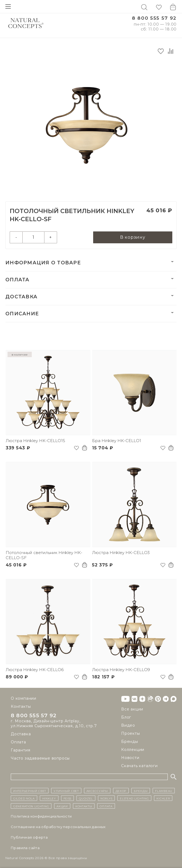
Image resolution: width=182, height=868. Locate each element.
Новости (130, 758)
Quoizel (86, 798)
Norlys (106, 798)
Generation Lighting (31, 806)
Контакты (21, 706)
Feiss (68, 798)
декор (121, 791)
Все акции (132, 709)
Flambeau (164, 791)
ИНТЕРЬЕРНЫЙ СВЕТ (30, 791)
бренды (141, 791)
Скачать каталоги (139, 766)
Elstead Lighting (134, 798)
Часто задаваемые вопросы (40, 758)
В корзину (133, 237)
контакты (84, 806)
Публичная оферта (29, 837)
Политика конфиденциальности (41, 816)
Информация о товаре (43, 263)
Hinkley (49, 798)
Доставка (21, 297)
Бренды (130, 741)
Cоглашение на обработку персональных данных (58, 827)
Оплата (17, 280)
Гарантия (20, 750)
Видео (128, 725)
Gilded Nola (24, 798)
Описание (22, 314)
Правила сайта (25, 848)
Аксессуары (97, 791)
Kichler (163, 798)
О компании (24, 698)
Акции (62, 806)
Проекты (131, 733)
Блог (126, 717)
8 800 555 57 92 (154, 18)
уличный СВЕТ (66, 791)
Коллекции (133, 750)
